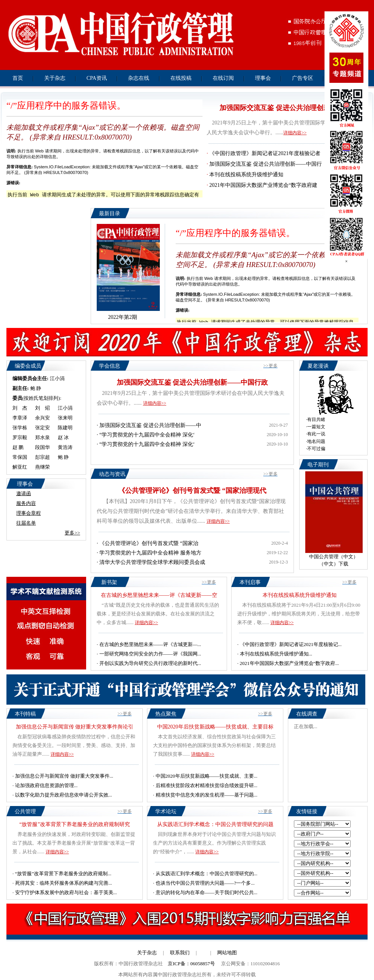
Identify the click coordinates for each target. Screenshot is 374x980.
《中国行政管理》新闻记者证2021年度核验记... (291, 644)
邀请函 (24, 493)
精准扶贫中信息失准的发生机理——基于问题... (207, 795)
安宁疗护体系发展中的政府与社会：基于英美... (66, 892)
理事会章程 (29, 513)
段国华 (42, 447)
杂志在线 (139, 78)
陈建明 (65, 428)
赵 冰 (63, 437)
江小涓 (57, 378)
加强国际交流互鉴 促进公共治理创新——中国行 (266, 164)
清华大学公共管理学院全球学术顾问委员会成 (152, 562)
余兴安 (42, 418)
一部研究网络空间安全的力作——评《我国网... (150, 654)
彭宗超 (42, 457)
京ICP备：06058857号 (191, 964)
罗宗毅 (20, 437)
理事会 (263, 78)
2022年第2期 (123, 317)
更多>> (72, 533)
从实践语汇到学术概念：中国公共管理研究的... (207, 874)
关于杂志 (55, 78)
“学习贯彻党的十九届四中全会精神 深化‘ (147, 435)
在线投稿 (181, 78)
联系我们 (180, 953)
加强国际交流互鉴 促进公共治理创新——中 (150, 425)
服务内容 (26, 503)
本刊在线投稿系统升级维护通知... (276, 654)
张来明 (65, 418)
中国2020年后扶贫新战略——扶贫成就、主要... (207, 776)
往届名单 (26, 523)
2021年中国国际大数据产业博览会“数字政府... (290, 663)
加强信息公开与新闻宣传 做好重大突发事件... (64, 776)
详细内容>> (295, 133)
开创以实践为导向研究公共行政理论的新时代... (150, 663)
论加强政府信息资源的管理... (46, 785)
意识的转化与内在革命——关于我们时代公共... (207, 892)
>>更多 (270, 366)
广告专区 (303, 78)
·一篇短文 (316, 427)
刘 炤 (42, 408)
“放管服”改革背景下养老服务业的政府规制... (63, 874)
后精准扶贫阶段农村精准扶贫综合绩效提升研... (207, 785)
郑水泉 (42, 437)
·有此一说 (316, 434)
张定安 (42, 428)
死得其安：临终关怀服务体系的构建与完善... (64, 883)
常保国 (20, 457)
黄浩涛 (65, 447)
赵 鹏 (18, 447)
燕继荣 (42, 467)
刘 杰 (20, 408)
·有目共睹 (316, 419)
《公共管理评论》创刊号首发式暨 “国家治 (149, 543)
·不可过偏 (316, 449)
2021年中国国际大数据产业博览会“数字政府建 (263, 185)
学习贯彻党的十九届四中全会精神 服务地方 (150, 553)
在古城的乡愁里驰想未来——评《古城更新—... (150, 644)
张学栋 (20, 428)
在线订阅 (223, 78)
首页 (18, 78)
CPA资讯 (97, 78)
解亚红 (20, 467)
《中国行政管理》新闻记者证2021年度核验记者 (265, 153)
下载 (343, 564)
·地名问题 (316, 441)
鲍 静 (36, 388)
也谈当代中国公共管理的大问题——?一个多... (205, 883)
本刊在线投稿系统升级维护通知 (246, 175)
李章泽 (20, 418)
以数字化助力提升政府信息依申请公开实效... (64, 795)
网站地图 (227, 953)
